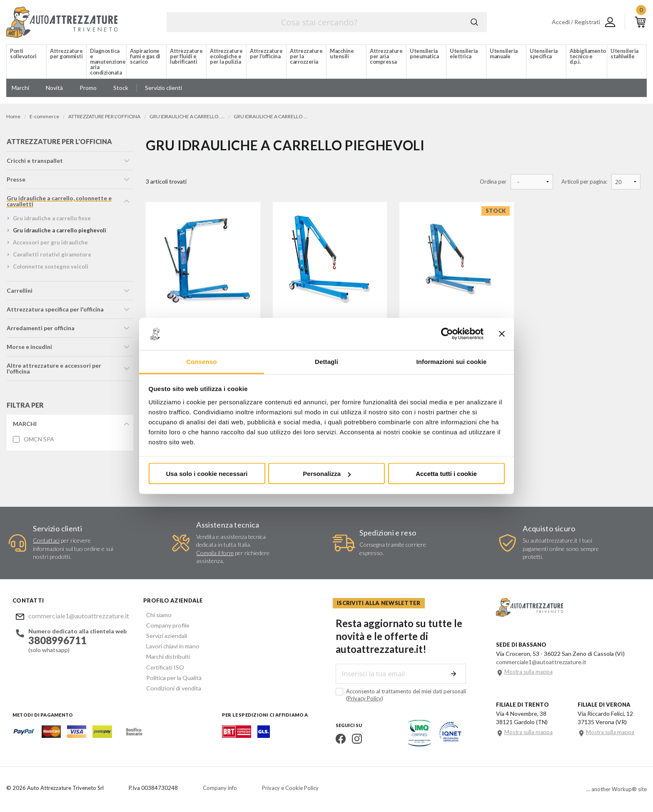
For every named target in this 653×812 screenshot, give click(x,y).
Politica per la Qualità (171, 676)
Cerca (474, 22)
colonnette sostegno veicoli (50, 268)
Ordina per (493, 182)
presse (16, 181)
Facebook (338, 740)
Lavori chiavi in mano (169, 646)
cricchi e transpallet (34, 162)
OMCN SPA (39, 441)
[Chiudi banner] (502, 334)
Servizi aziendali (163, 636)
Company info (220, 789)
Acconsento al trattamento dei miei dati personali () (398, 696)
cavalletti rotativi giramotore (52, 256)
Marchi (24, 425)
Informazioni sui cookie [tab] (452, 361)
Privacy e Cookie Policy (290, 789)
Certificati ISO (162, 666)
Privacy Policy (362, 700)
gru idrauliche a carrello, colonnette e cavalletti (59, 203)
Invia (456, 675)
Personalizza (327, 474)
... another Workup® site (617, 791)
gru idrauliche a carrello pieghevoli (59, 232)
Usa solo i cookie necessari (207, 474)
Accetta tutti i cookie (446, 474)
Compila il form (215, 554)
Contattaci (46, 542)
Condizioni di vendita (170, 686)
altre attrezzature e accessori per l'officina (54, 370)
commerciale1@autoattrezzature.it (75, 617)
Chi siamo (156, 616)
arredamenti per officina (40, 330)
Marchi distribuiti (165, 656)
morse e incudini (29, 348)
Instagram (354, 740)
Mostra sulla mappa (528, 674)
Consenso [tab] (201, 361)
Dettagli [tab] (326, 361)
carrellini (19, 292)
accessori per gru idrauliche (50, 244)
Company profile (164, 626)
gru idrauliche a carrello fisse (51, 220)
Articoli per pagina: (584, 182)
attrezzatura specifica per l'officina (55, 311)
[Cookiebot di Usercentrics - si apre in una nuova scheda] (447, 334)
